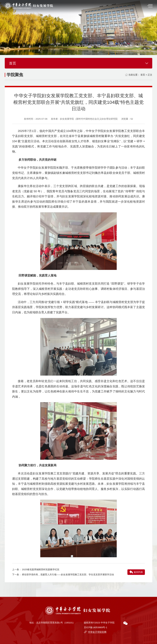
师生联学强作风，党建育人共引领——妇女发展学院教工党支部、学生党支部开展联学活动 (68, 575)
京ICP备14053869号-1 (95, 627)
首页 (143, 75)
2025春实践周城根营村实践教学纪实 (41, 569)
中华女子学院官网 (97, 632)
